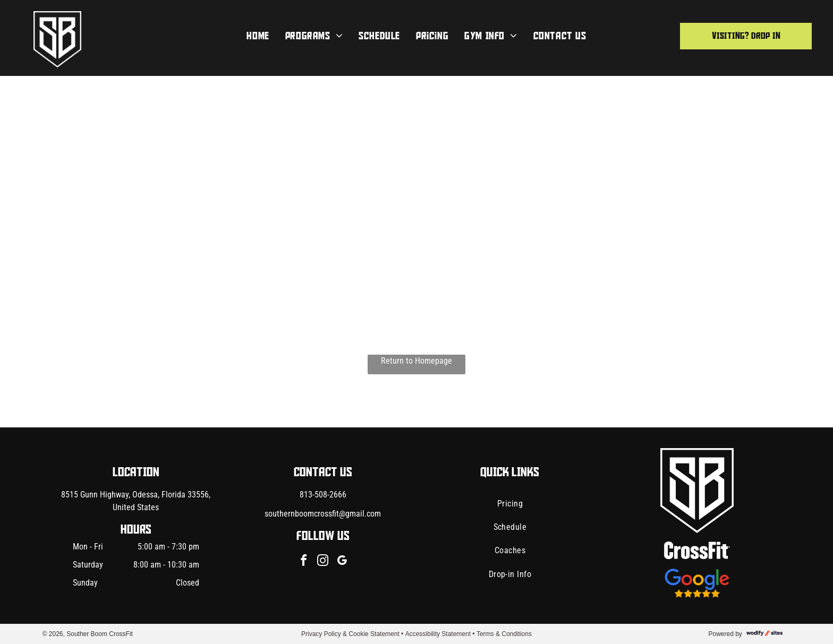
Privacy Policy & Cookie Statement (350, 634)
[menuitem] (258, 36)
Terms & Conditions (504, 634)
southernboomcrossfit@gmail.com (323, 514)
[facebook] (304, 562)
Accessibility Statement (438, 634)
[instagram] (323, 562)
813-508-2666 (323, 495)
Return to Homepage (416, 361)
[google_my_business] (342, 562)
